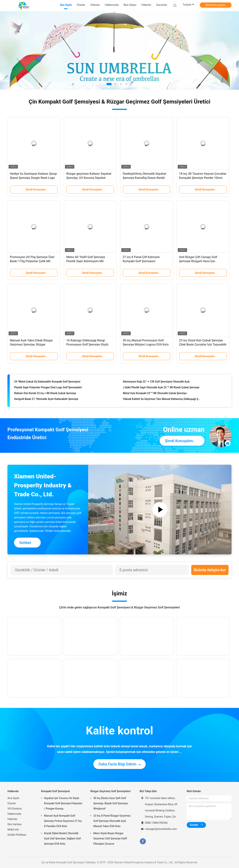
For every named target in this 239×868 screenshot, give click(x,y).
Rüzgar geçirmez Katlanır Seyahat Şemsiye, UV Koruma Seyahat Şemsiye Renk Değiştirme (89, 178)
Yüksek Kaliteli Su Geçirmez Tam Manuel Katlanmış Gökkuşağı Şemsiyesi (162, 400)
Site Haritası (15, 824)
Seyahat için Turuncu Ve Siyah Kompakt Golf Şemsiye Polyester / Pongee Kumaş (63, 803)
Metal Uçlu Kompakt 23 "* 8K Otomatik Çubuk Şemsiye (155, 394)
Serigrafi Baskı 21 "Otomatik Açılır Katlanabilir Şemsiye (46, 400)
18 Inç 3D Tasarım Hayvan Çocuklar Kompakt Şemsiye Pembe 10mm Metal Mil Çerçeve (203, 178)
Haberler (12, 819)
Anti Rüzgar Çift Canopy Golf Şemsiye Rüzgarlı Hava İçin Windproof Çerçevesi (198, 261)
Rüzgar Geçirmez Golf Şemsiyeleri (110, 791)
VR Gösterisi (15, 809)
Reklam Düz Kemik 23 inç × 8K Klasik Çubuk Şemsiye (45, 394)
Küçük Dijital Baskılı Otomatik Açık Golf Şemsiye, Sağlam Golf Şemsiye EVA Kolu (62, 838)
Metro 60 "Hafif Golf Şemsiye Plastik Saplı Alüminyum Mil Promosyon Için (86, 261)
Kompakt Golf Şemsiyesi (55, 791)
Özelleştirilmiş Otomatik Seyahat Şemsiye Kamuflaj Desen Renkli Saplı (144, 178)
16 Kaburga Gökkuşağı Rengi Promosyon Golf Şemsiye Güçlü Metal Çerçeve (87, 344)
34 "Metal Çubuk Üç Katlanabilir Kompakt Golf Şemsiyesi (47, 383)
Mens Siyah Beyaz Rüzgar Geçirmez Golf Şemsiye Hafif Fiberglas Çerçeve (110, 838)
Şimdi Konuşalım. (216, 5)
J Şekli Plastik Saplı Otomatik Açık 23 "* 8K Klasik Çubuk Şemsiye (161, 388)
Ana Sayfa (13, 798)
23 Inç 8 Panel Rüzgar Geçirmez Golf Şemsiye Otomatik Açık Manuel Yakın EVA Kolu (112, 821)
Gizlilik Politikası (17, 835)
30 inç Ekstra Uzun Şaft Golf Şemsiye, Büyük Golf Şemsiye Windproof (111, 803)
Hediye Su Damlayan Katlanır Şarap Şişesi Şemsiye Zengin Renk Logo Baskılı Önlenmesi (33, 178)
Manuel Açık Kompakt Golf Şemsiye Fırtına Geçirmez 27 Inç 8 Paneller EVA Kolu (63, 821)
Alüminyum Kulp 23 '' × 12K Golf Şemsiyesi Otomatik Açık (156, 383)
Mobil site (13, 830)
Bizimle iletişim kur (210, 570)
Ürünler (12, 803)
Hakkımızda (14, 814)
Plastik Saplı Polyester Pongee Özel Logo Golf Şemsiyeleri (48, 388)
